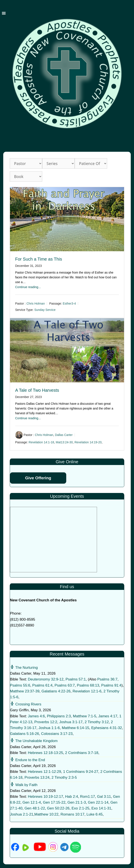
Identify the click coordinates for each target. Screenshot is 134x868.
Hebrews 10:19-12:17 (46, 797)
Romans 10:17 (72, 814)
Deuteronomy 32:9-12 (46, 679)
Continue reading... (28, 287)
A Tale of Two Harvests (37, 390)
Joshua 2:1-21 (22, 814)
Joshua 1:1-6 (49, 728)
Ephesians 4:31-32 (107, 728)
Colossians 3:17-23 (57, 734)
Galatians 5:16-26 (24, 734)
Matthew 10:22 (46, 814)
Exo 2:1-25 (81, 808)
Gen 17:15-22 (54, 802)
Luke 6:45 (94, 814)
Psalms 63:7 (65, 685)
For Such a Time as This (39, 259)
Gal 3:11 (104, 797)
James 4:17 (108, 716)
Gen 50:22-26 (58, 808)
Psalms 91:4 (111, 685)
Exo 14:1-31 (101, 808)
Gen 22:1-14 (98, 802)
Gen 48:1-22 (35, 808)
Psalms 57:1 (76, 679)
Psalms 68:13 (88, 685)
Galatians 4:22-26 (56, 691)
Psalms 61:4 (42, 685)
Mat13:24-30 (64, 442)
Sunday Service (45, 310)
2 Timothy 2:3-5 (64, 777)
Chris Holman (36, 303)
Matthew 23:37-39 (25, 691)
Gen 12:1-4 (32, 802)
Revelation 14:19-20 (88, 442)
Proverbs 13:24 (37, 777)
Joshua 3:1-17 (71, 722)
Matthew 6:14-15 (75, 728)
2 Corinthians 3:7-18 (82, 753)
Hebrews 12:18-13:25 (46, 753)
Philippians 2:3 (59, 716)
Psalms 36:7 (107, 679)
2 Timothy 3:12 (97, 722)
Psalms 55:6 (20, 685)
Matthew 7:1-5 (85, 716)
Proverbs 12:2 (46, 722)
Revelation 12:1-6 (87, 691)
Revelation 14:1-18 (41, 442)
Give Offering (38, 478)
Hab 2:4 (72, 797)
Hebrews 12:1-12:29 (44, 772)
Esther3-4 (69, 303)
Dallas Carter (64, 435)
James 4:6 (36, 716)
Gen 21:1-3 (77, 802)
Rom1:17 (88, 797)
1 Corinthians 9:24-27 (81, 772)
